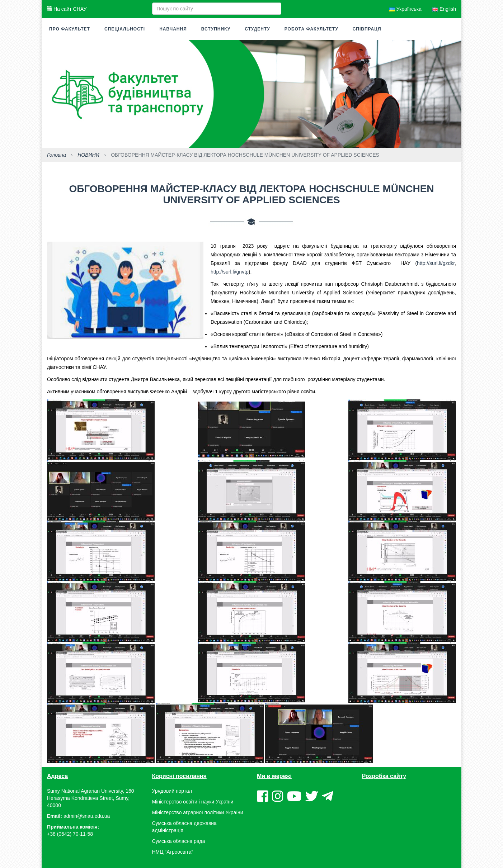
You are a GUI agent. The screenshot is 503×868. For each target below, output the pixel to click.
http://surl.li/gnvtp (230, 272)
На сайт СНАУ (67, 9)
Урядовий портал (172, 791)
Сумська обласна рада (179, 841)
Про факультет (70, 29)
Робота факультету (311, 29)
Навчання (173, 29)
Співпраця (367, 29)
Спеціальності (125, 29)
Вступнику (216, 29)
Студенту (257, 29)
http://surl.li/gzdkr (436, 263)
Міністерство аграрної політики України (198, 812)
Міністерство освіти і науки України (193, 802)
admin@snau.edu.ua (87, 816)
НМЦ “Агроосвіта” (173, 852)
